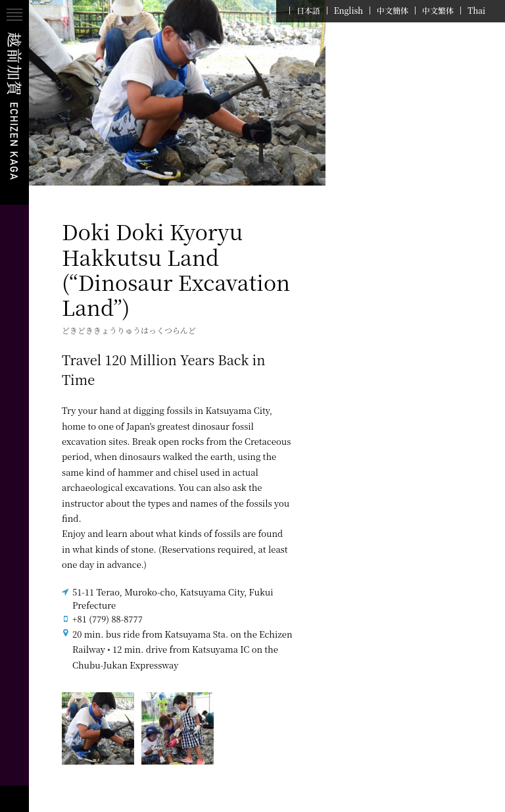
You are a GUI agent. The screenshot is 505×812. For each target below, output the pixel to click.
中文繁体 (438, 11)
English (349, 11)
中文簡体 (393, 11)
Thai (476, 11)
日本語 (308, 11)
